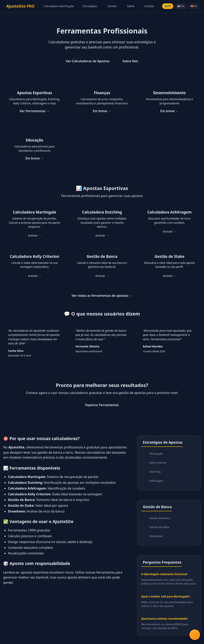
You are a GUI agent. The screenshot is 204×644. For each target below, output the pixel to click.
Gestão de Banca (160, 520)
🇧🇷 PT (168, 6)
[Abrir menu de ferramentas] (194, 634)
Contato (149, 6)
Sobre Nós (130, 61)
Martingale (157, 454)
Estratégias (90, 6)
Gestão (112, 6)
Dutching (155, 473)
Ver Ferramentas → (34, 111)
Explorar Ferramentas (102, 405)
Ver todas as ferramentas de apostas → (102, 296)
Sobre (131, 6)
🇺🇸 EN (181, 6)
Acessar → (34, 235)
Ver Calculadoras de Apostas (88, 61)
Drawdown (156, 539)
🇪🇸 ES (194, 6)
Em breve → (102, 111)
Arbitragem (157, 482)
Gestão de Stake (160, 530)
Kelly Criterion (159, 463)
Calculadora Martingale (59, 6)
